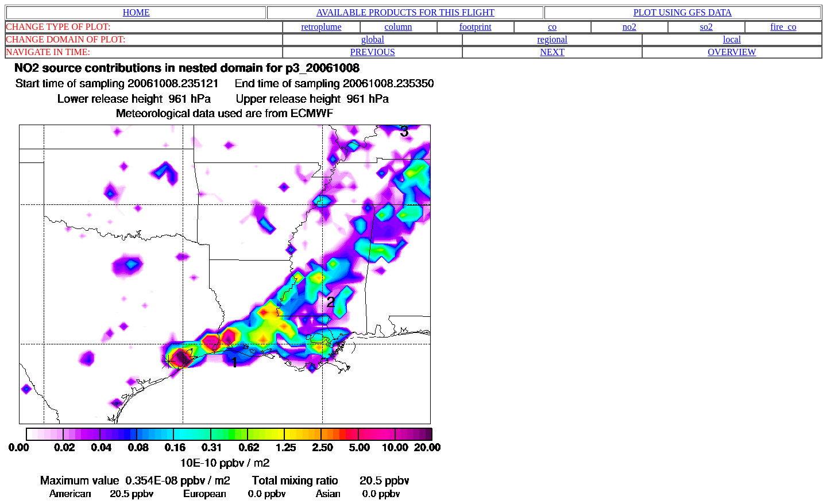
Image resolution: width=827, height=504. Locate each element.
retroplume (321, 27)
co (552, 27)
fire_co (783, 27)
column (399, 27)
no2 (629, 27)
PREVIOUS (373, 52)
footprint (476, 27)
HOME (136, 12)
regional (552, 39)
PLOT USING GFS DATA (683, 12)
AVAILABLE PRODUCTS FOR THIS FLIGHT (405, 12)
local (732, 39)
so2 (706, 27)
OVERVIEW (732, 52)
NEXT (552, 52)
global (373, 39)
